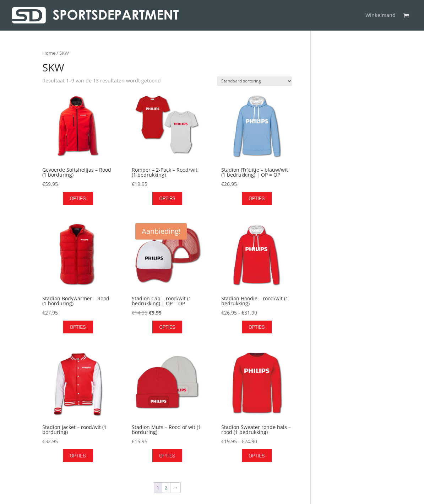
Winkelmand (380, 16)
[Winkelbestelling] (255, 81)
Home (49, 53)
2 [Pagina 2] (166, 487)
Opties (78, 198)
